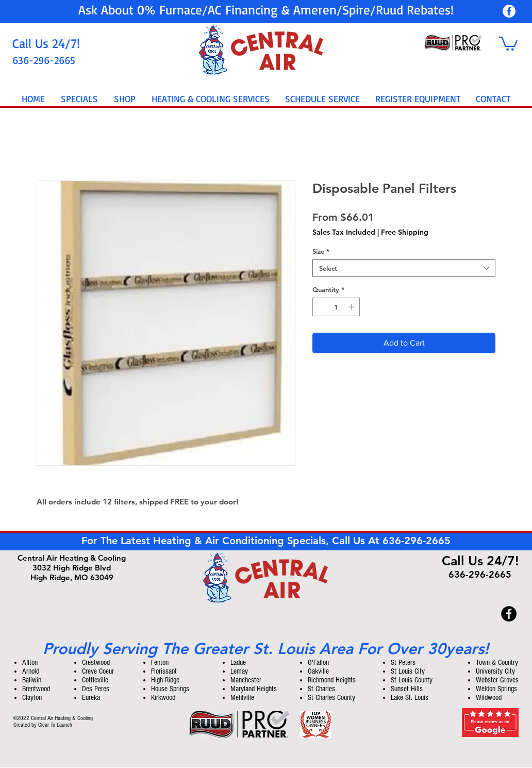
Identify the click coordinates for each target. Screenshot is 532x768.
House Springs (170, 689)
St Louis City (408, 671)
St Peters (403, 663)
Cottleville (95, 680)
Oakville (318, 671)
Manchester (246, 680)
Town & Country (497, 663)
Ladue (238, 663)
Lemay (239, 671)
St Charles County (331, 698)
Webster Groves (497, 680)
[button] (508, 43)
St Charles (321, 689)
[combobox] (404, 268)
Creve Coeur (98, 671)
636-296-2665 (417, 541)
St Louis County (412, 680)
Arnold (31, 671)
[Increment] (353, 307)
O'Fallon (318, 663)
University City (495, 671)
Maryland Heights (254, 689)
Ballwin (32, 680)
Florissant (164, 671)
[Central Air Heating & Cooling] (509, 11)
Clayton (32, 698)
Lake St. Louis (410, 698)
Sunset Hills (407, 689)
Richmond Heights (332, 680)
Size (321, 251)
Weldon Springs (496, 689)
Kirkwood (163, 698)
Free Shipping (405, 232)
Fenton (160, 663)
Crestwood (96, 663)
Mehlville (242, 698)
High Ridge (165, 680)
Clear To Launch (55, 725)
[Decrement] (320, 307)
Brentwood (36, 689)
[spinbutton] (336, 307)
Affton (30, 663)
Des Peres (96, 689)
